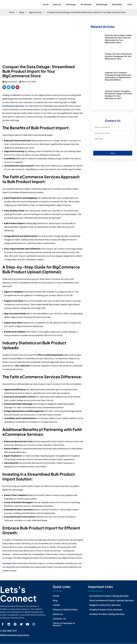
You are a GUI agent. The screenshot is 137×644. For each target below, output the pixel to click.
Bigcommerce (11, 82)
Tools (130, 4)
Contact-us (59, 619)
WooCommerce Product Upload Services (112, 600)
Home (46, 4)
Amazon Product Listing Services (107, 614)
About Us (57, 4)
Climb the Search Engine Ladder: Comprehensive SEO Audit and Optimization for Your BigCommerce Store (119, 39)
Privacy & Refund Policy (65, 610)
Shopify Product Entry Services (106, 610)
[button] (58, 4)
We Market (117, 4)
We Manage (102, 4)
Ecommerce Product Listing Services (109, 596)
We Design (71, 4)
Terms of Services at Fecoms (64, 624)
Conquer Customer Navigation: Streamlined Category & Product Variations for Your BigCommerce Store (119, 95)
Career (56, 605)
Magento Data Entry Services (105, 605)
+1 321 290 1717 (8, 631)
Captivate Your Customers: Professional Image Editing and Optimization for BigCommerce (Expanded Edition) (118, 76)
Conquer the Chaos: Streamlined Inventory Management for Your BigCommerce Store (118, 56)
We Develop (86, 4)
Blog (55, 600)
